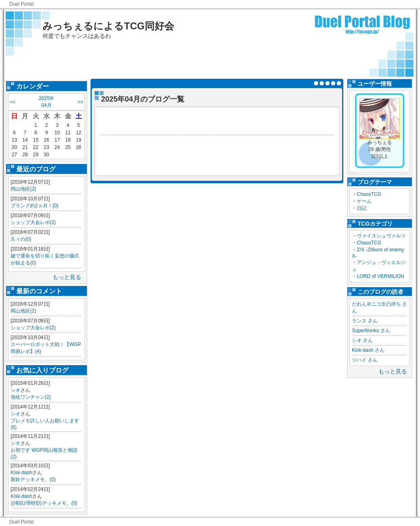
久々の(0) (21, 239)
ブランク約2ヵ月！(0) (34, 206)
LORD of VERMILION (380, 276)
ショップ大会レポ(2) (33, 222)
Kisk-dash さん (368, 350)
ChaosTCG (369, 194)
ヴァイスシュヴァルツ (381, 236)
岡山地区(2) (23, 189)
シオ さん (362, 340)
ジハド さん (365, 360)
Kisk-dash (21, 473)
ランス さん (365, 321)
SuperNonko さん (371, 331)
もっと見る (67, 277)
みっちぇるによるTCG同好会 (108, 26)
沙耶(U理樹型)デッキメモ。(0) (44, 503)
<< (13, 102)
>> (80, 102)
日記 (362, 208)
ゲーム (364, 201)
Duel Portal (21, 4)
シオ (15, 390)
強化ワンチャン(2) (31, 397)
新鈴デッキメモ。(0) (33, 479)
